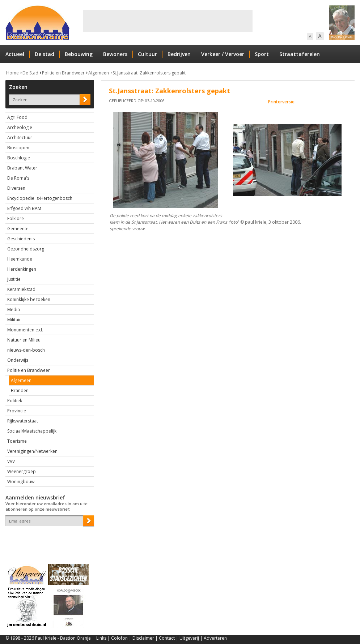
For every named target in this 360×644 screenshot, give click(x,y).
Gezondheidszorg (26, 249)
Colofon (119, 638)
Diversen (16, 188)
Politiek (15, 401)
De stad (45, 54)
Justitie (14, 279)
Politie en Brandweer (63, 73)
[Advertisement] (168, 21)
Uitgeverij (189, 638)
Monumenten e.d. (25, 330)
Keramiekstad (21, 289)
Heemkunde (20, 259)
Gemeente (18, 229)
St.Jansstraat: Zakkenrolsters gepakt (149, 73)
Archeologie (20, 127)
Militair (14, 320)
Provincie (17, 411)
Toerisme (17, 441)
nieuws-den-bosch (26, 350)
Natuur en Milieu (24, 340)
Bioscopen (18, 148)
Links (101, 638)
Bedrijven (179, 54)
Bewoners (115, 54)
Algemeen (99, 73)
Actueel (15, 54)
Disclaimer (143, 638)
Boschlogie (19, 158)
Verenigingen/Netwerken (32, 451)
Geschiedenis (21, 239)
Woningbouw (21, 482)
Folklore (16, 218)
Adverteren (215, 638)
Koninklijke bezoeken (29, 299)
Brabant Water (22, 168)
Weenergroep (22, 471)
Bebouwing (79, 54)
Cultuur (147, 54)
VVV (11, 461)
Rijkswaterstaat (23, 421)
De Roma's (18, 178)
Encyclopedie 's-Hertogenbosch (40, 198)
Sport (262, 54)
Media (14, 310)
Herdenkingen (22, 269)
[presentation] (48, 539)
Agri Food (17, 117)
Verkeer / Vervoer (223, 54)
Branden (20, 390)
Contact (167, 638)
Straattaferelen (300, 54)
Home (12, 73)
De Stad (30, 73)
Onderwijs (18, 360)
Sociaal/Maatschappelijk (32, 431)
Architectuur (20, 138)
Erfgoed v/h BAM (24, 208)
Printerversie (281, 102)
